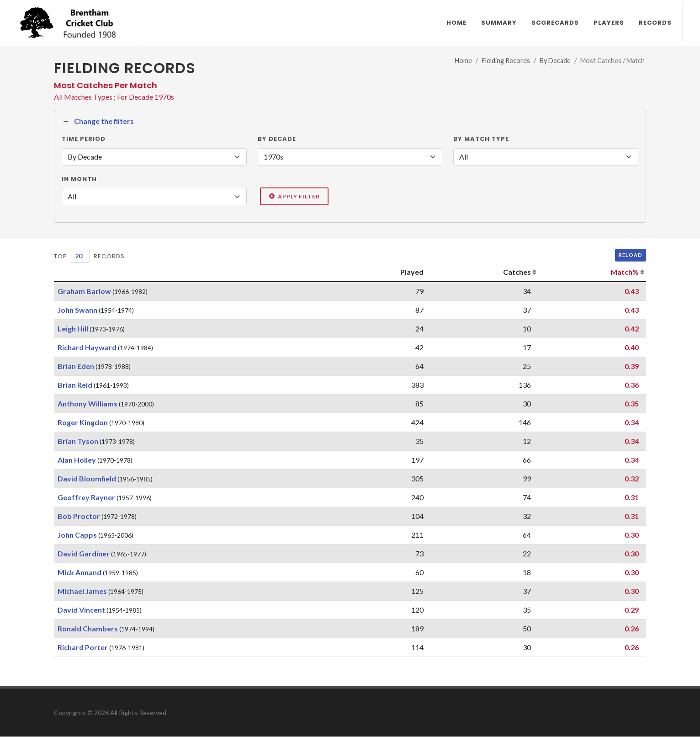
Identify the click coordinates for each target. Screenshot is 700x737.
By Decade (555, 61)
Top (61, 257)
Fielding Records (506, 61)
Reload (631, 255)
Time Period (84, 139)
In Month (79, 179)
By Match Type (481, 139)
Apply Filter (294, 197)
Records (109, 257)
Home (463, 61)
